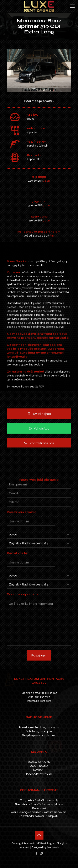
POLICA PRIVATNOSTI (39, 774)
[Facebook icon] (37, 853)
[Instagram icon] (41, 853)
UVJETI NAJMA (39, 766)
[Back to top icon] (39, 835)
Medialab (53, 847)
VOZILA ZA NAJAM (39, 762)
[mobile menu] (72, 6)
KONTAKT (39, 770)
